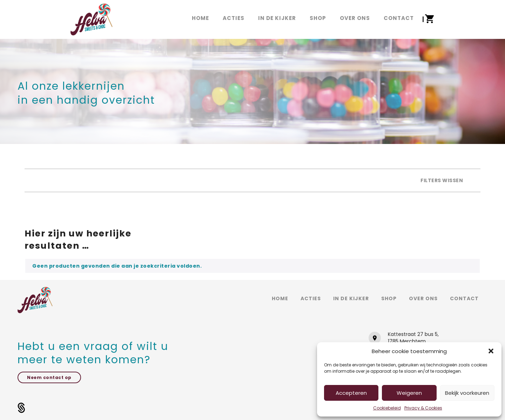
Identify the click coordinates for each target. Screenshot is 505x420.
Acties (311, 298)
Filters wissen (442, 180)
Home (280, 298)
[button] (491, 351)
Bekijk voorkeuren (467, 393)
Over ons (423, 298)
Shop (389, 298)
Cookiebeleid (387, 408)
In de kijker (351, 298)
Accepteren (351, 393)
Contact (464, 298)
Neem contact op (49, 377)
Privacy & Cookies (423, 408)
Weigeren (409, 393)
